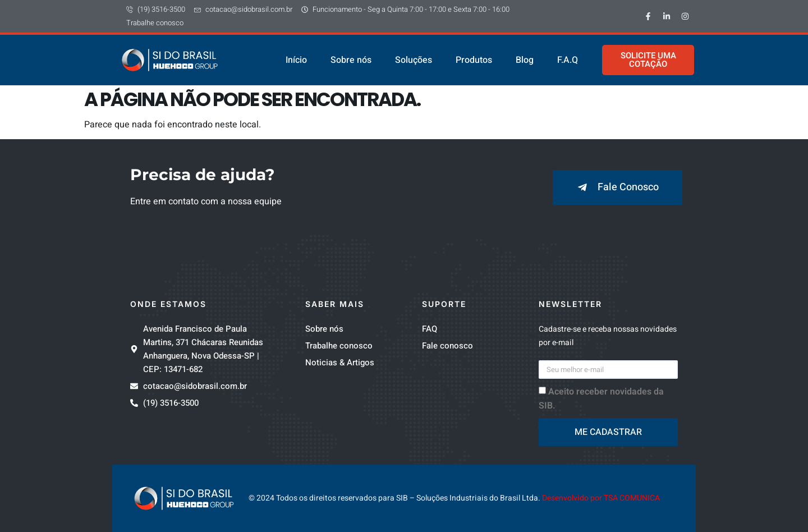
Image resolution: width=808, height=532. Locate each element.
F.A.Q (568, 60)
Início (296, 60)
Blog (525, 60)
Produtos (474, 60)
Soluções (414, 60)
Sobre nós (351, 60)
